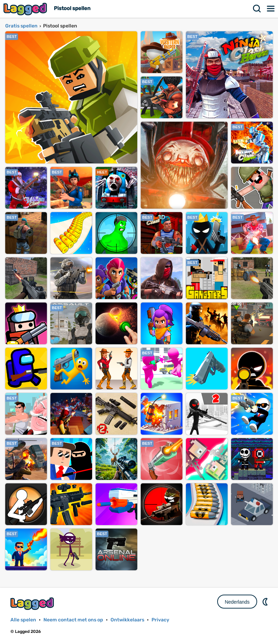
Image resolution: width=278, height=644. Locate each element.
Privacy (160, 620)
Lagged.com (33, 603)
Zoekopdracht (257, 9)
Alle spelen (23, 620)
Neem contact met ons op (73, 620)
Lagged (26, 9)
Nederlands (237, 602)
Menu (271, 9)
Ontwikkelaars (127, 620)
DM (266, 602)
